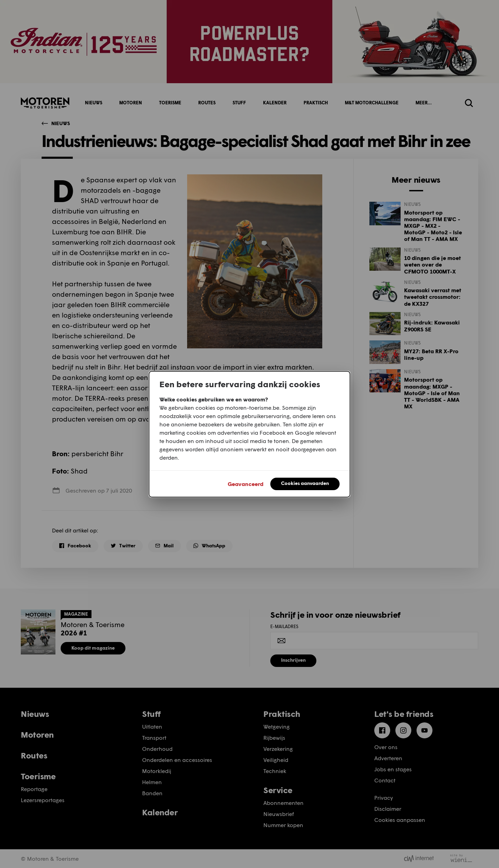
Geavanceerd (246, 484)
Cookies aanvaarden (305, 483)
